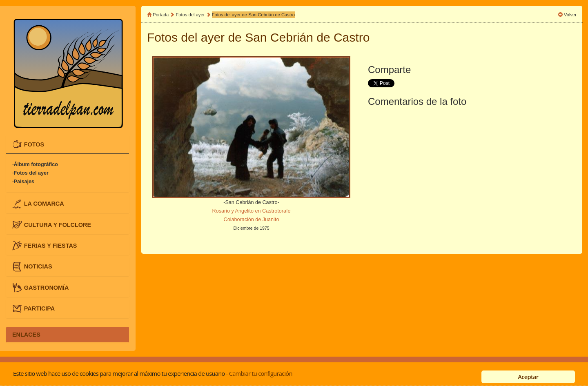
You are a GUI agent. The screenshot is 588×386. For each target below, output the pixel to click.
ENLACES (26, 335)
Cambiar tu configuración (261, 373)
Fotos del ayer (191, 15)
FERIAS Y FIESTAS (51, 246)
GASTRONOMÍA (47, 287)
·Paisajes (23, 182)
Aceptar (528, 377)
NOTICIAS (38, 266)
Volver (570, 15)
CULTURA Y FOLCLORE (58, 224)
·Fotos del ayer (30, 173)
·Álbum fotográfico (35, 164)
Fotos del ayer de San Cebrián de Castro (253, 15)
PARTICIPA (39, 308)
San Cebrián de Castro (307, 37)
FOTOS (34, 144)
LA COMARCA (44, 204)
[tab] (68, 144)
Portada (161, 15)
